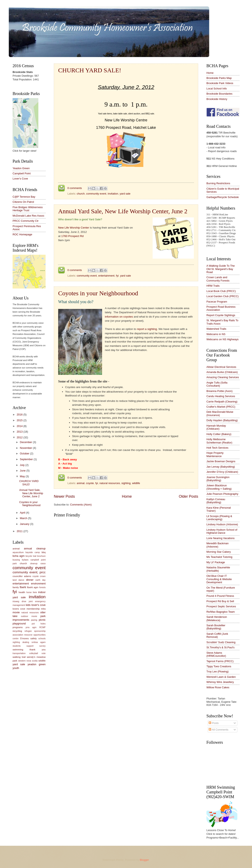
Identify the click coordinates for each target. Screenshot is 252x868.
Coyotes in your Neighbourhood (98, 293)
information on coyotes (119, 317)
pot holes (39, 624)
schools (42, 639)
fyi (117, 276)
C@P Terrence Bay (24, 197)
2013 (20, 432)
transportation (19, 653)
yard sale (125, 194)
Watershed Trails (216, 329)
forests (42, 587)
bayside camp (33, 552)
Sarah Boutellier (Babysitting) (216, 627)
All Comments (218, 730)
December (26, 442)
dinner (30, 580)
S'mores (24, 638)
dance (21, 580)
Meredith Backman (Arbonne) (217, 545)
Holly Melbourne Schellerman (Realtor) (219, 441)
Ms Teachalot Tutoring (219, 557)
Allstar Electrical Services (221, 367)
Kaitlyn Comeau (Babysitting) (216, 501)
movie (16, 612)
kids (28, 605)
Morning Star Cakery (219, 552)
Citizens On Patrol (23, 202)
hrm (35, 592)
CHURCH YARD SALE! (90, 70)
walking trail (19, 657)
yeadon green (37, 664)
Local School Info (217, 89)
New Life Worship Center (74, 228)
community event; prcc (29, 572)
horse (29, 592)
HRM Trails (213, 286)
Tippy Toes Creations (219, 666)
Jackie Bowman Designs (221, 461)
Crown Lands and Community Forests (218, 279)
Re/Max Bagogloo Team (221, 612)
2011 (20, 531)
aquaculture (18, 552)
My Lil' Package (216, 562)
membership (33, 609)
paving (34, 620)
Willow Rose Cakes (218, 687)
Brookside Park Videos (220, 83)
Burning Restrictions (218, 183)
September (27, 459)
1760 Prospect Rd (72, 236)
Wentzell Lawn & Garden (221, 677)
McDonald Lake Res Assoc (28, 216)
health (22, 592)
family (16, 587)
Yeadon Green (21, 168)
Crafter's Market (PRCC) (221, 407)
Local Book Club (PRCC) (221, 291)
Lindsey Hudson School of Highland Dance (222, 531)
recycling (17, 631)
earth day (41, 580)
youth (16, 668)
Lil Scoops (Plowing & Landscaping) (219, 518)
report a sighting (147, 329)
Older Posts (188, 496)
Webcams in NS (216, 334)
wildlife (136, 483)
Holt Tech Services (217, 448)
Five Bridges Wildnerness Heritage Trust (28, 209)
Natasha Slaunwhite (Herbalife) (218, 569)
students (17, 646)
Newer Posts (64, 496)
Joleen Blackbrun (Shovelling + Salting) (219, 487)
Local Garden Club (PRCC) (223, 296)
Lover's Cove (20, 179)
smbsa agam (39, 642)
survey (42, 646)
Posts (214, 723)
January (25, 524)
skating (26, 642)
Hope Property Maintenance (215, 454)
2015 (20, 420)
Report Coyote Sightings (221, 315)
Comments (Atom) (81, 505)
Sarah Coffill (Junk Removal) (217, 635)
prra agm (31, 627)
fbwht (23, 587)
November (26, 448)
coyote (90, 483)
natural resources (110, 483)
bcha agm (19, 556)
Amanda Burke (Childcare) (222, 372)
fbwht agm (33, 587)
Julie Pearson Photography (222, 494)
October (25, 453)
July (22, 465)
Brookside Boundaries (219, 94)
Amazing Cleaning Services (223, 377)
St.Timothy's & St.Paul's (220, 647)
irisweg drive (19, 601)
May (23, 476)
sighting (126, 483)
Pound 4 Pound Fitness (220, 596)
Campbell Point (22, 173)
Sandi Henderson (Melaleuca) (217, 618)
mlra (43, 609)
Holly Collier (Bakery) (219, 434)
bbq (44, 552)
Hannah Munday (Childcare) (216, 427)
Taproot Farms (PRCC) (220, 661)
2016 (20, 415)
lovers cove (19, 609)
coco (43, 563)
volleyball (34, 653)
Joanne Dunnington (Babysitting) (218, 479)
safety (34, 638)
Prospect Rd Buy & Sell (220, 601)
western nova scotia (28, 661)
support (30, 646)
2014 (20, 426)
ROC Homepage (22, 234)
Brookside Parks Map (219, 78)
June (23, 471)
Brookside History (217, 99)
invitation (113, 194)
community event (96, 194)
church (81, 194)
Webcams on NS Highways (223, 339)
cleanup (34, 564)
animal (81, 483)
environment (38, 584)
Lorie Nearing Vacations (220, 538)
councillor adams (22, 576)
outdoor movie (29, 616)
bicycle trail (31, 556)
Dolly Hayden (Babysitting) (222, 420)
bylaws (25, 560)
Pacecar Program (217, 302)
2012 (20, 437)
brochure (41, 556)
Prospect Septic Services (221, 606)
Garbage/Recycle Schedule (223, 197)
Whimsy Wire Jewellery (220, 682)
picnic (42, 620)
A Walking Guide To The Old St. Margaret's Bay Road (221, 269)
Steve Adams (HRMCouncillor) (216, 654)
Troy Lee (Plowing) (218, 672)
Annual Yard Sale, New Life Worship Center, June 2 (123, 211)
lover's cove (38, 605)
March (24, 518)
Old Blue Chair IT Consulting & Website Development (219, 579)
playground (19, 623)
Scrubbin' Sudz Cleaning (221, 642)
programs (18, 627)
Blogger (144, 860)
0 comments (75, 188)
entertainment (106, 276)
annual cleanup (35, 548)
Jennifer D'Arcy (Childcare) (222, 472)
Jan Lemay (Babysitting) (221, 467)
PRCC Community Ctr (26, 221)
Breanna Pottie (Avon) (219, 391)
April (23, 513)
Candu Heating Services (221, 396)
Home (127, 496)
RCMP (42, 627)
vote (44, 653)
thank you (38, 650)
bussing (16, 560)
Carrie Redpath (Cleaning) (222, 402)
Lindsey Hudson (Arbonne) (222, 524)
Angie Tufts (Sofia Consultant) (217, 384)
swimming (18, 650)
